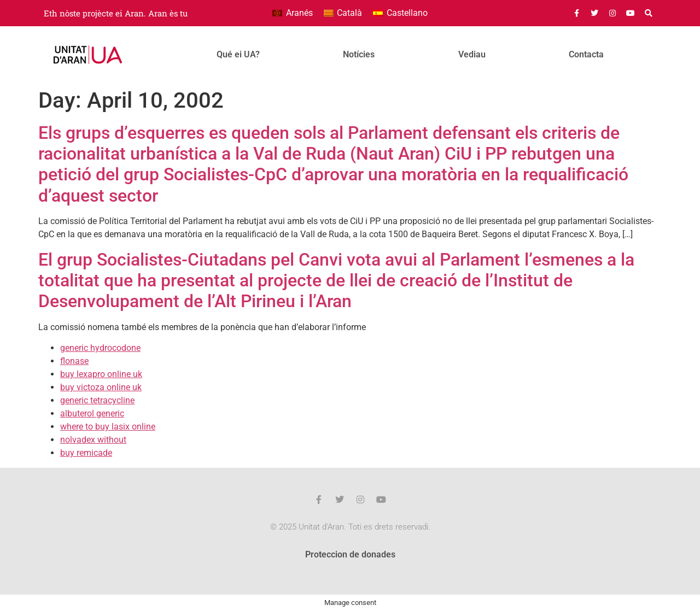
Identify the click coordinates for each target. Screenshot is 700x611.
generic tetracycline (97, 400)
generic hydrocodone (100, 348)
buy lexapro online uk (101, 374)
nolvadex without (93, 440)
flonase (74, 361)
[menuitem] (292, 13)
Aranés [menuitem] (299, 13)
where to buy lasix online (108, 427)
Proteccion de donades (350, 554)
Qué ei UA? (238, 54)
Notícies (359, 54)
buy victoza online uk (101, 387)
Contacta (586, 54)
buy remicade (86, 453)
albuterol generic (92, 413)
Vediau (472, 54)
